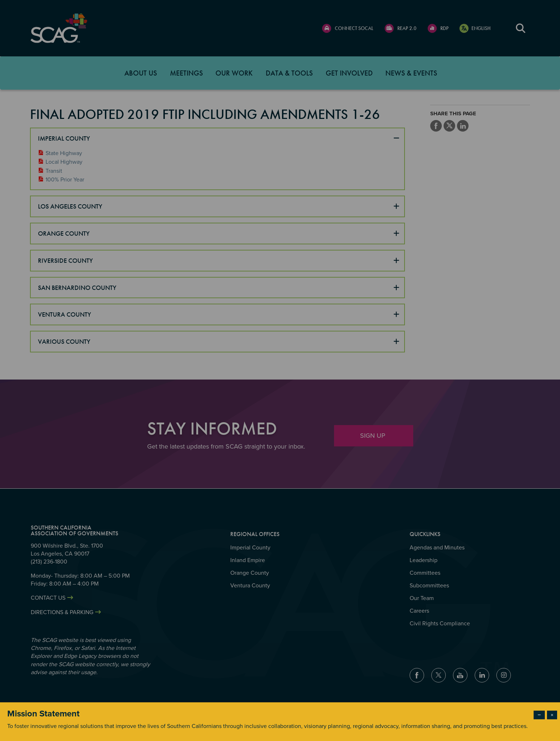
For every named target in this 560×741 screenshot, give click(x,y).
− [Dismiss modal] (539, 715)
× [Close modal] (552, 715)
